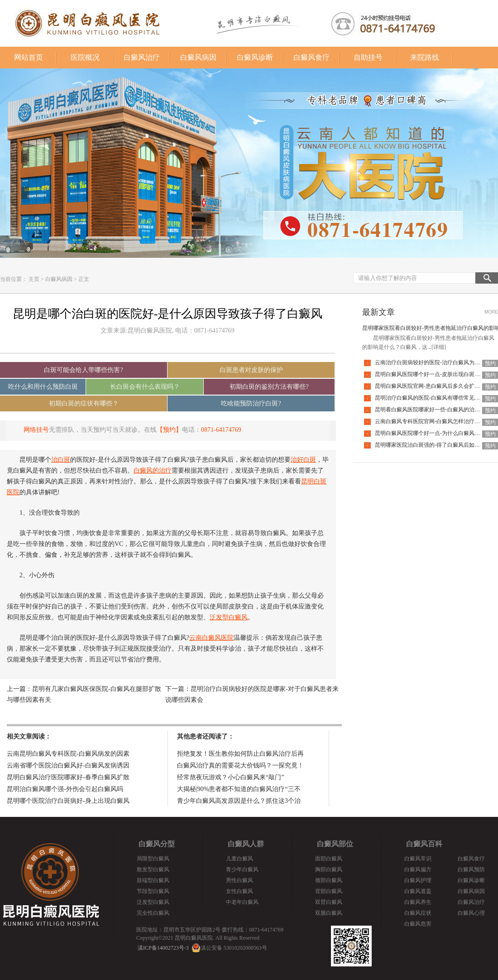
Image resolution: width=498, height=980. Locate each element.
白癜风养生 (418, 902)
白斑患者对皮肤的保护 (251, 370)
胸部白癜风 (329, 869)
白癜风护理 (418, 880)
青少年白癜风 (242, 869)
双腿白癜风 (329, 913)
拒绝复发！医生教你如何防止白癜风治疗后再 (240, 754)
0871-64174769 (221, 430)
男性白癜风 (239, 880)
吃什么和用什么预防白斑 (43, 387)
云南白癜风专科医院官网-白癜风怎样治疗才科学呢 (436, 421)
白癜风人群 (246, 844)
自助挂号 (368, 57)
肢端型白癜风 (153, 880)
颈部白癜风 (329, 880)
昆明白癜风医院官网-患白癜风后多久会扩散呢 (430, 386)
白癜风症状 (418, 913)
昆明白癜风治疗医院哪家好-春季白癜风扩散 (68, 777)
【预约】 (169, 430)
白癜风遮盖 (418, 891)
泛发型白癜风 (153, 902)
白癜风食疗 (311, 57)
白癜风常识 (418, 859)
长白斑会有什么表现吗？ (145, 387)
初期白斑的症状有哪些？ (84, 403)
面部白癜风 (329, 859)
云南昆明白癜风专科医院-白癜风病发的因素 (68, 754)
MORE (491, 312)
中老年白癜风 (242, 902)
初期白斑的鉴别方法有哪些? (269, 387)
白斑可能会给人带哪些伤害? (83, 370)
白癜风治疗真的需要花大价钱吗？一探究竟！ (240, 765)
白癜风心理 (471, 913)
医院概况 (85, 57)
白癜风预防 (471, 869)
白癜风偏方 (418, 869)
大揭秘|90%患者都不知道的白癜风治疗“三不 (239, 789)
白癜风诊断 (255, 57)
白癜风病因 (198, 57)
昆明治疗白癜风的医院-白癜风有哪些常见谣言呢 (433, 398)
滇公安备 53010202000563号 (234, 948)
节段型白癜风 (153, 891)
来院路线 (425, 57)
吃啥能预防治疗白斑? (251, 403)
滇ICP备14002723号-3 (163, 948)
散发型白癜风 (153, 869)
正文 (84, 279)
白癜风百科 (424, 844)
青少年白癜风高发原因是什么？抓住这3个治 (239, 801)
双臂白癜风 (329, 902)
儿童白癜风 (239, 859)
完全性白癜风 (153, 913)
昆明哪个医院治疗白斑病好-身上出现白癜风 (68, 801)
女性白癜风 (239, 891)
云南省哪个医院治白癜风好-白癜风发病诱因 (68, 765)
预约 (490, 363)
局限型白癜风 (153, 859)
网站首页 (29, 57)
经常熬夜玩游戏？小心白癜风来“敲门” (230, 777)
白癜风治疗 (142, 57)
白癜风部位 (335, 844)
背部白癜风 (329, 891)
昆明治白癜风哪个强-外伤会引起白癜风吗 (65, 789)
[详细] (439, 347)
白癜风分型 (157, 844)
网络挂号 (36, 430)
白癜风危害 (418, 924)
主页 (34, 279)
